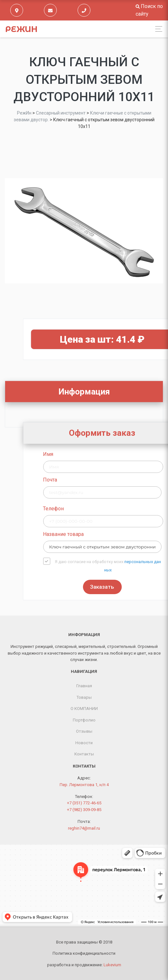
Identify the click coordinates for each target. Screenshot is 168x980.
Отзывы (84, 731)
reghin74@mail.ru (84, 828)
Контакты (84, 754)
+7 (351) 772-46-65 (84, 803)
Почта (86, 480)
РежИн (21, 29)
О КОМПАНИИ (84, 709)
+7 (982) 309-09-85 (84, 810)
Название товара (99, 534)
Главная (84, 686)
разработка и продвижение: (84, 965)
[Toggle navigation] (157, 29)
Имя (84, 454)
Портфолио (84, 720)
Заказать (138, 587)
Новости (84, 743)
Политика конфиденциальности (84, 953)
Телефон (89, 509)
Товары (84, 697)
